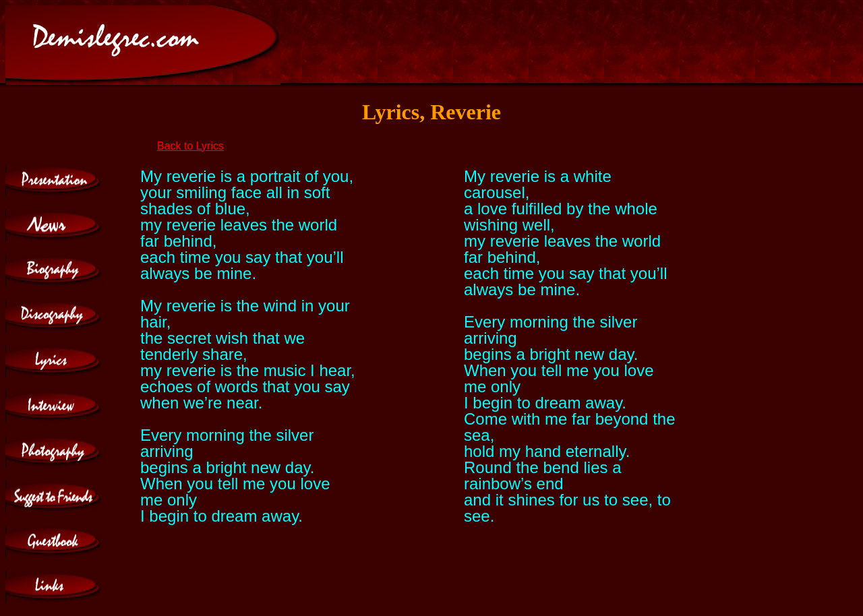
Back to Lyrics (190, 146)
